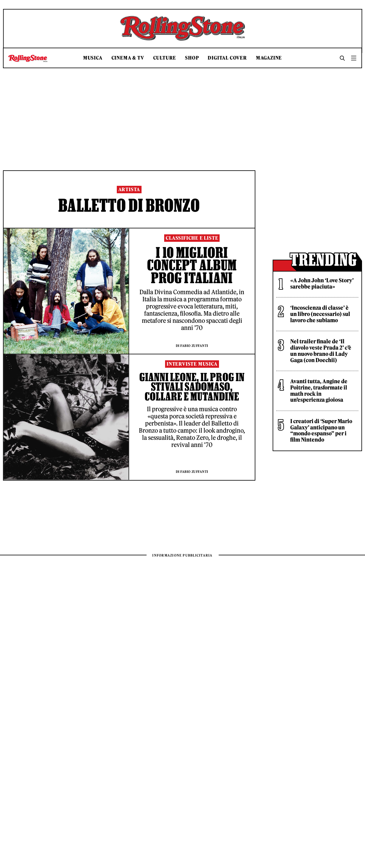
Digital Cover (227, 58)
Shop (192, 58)
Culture (165, 58)
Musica (93, 58)
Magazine (269, 58)
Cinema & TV (128, 58)
